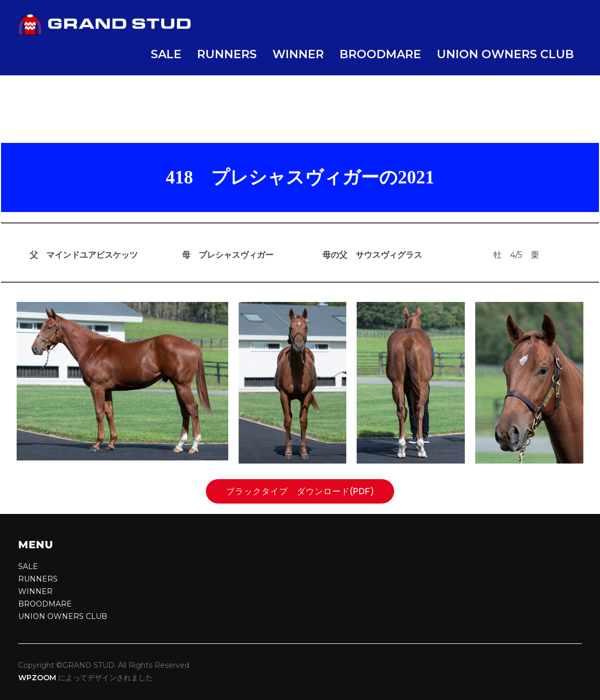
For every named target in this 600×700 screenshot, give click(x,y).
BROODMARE (380, 54)
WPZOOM (37, 678)
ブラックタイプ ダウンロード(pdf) (305, 491)
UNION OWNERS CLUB (505, 54)
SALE (166, 54)
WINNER (298, 54)
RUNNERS (227, 54)
